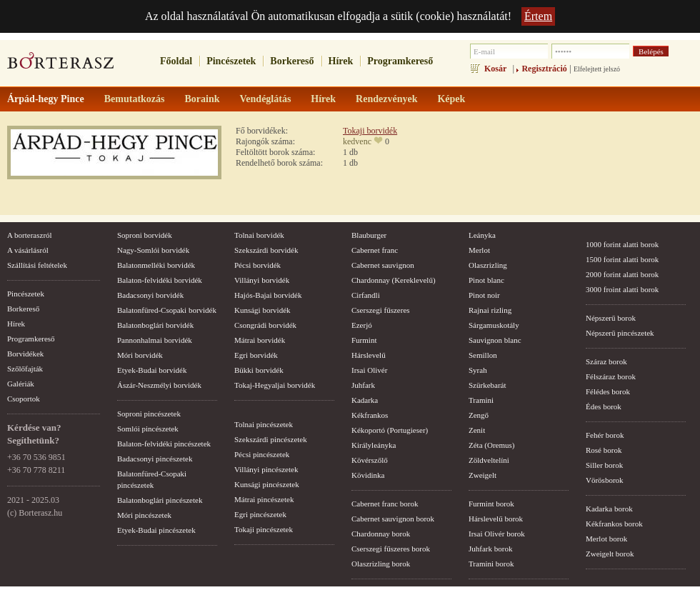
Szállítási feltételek (37, 265)
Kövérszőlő (370, 460)
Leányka (482, 235)
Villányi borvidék (262, 280)
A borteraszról (30, 235)
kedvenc (357, 141)
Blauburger (369, 235)
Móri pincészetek (144, 515)
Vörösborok (605, 480)
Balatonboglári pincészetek (160, 500)
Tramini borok (491, 564)
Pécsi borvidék (257, 265)
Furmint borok (491, 504)
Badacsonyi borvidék (150, 295)
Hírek (341, 61)
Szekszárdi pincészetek (271, 439)
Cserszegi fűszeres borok (391, 549)
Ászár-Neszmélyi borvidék (159, 385)
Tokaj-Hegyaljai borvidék (275, 385)
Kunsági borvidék (262, 310)
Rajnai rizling (490, 310)
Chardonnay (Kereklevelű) (394, 280)
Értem (538, 16)
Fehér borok (605, 435)
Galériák (21, 384)
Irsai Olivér (369, 370)
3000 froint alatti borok (622, 289)
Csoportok (24, 399)
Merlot (479, 250)
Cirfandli (366, 295)
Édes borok (604, 406)
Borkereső (292, 61)
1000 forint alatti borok (622, 244)
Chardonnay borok (381, 534)
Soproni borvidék (145, 235)
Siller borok (604, 465)
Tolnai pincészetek (264, 424)
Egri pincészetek (260, 514)
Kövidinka (368, 475)
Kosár (495, 69)
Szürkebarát (487, 385)
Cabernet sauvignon (383, 265)
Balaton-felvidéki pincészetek (164, 444)
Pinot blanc (486, 280)
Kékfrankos (370, 415)
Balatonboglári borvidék (155, 325)
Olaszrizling (488, 265)
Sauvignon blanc (495, 340)
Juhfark (363, 385)
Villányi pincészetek (266, 469)
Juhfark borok (490, 549)
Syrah (478, 370)
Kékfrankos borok (614, 524)
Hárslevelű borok (496, 519)
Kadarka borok (609, 509)
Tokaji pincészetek (264, 529)
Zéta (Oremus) (491, 445)
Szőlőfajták (25, 369)
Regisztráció (544, 69)
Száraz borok (606, 361)
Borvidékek (25, 354)
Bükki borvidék (259, 370)
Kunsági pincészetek (267, 484)
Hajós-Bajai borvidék (268, 295)
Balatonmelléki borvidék (156, 265)
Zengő (479, 415)
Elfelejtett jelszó (597, 69)
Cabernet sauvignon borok (393, 519)
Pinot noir (484, 295)
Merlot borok (606, 539)
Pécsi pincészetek (262, 454)
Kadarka (365, 400)
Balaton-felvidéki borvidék (160, 280)
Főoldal (176, 61)
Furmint (364, 340)
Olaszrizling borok (381, 564)
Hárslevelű (369, 355)
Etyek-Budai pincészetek (156, 530)
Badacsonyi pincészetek (155, 459)
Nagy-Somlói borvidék (153, 250)
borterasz (61, 65)
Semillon (483, 355)
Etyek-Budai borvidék (152, 370)
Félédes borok (608, 391)
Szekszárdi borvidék (266, 250)
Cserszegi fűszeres (381, 310)
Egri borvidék (256, 355)
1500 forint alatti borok (622, 259)
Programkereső (400, 61)
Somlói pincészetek (148, 429)
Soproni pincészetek (149, 414)
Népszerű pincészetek (620, 333)
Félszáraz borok (611, 376)
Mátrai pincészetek (264, 499)
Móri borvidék (140, 355)
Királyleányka (374, 445)
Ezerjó (362, 325)
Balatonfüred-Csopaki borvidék (167, 310)
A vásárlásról (28, 250)
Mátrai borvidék (260, 340)
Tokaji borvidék (370, 131)
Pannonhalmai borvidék (155, 340)
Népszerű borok (611, 318)
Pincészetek (231, 61)
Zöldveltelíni (489, 460)
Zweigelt (482, 475)
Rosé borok (604, 450)
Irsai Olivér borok (497, 534)
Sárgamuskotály (494, 325)
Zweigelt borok (610, 554)
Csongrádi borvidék (265, 325)
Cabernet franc (375, 250)
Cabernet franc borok (385, 504)
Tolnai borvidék (259, 235)
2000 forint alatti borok (622, 274)
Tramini (481, 400)
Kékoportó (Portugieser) (390, 430)
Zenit (477, 430)
